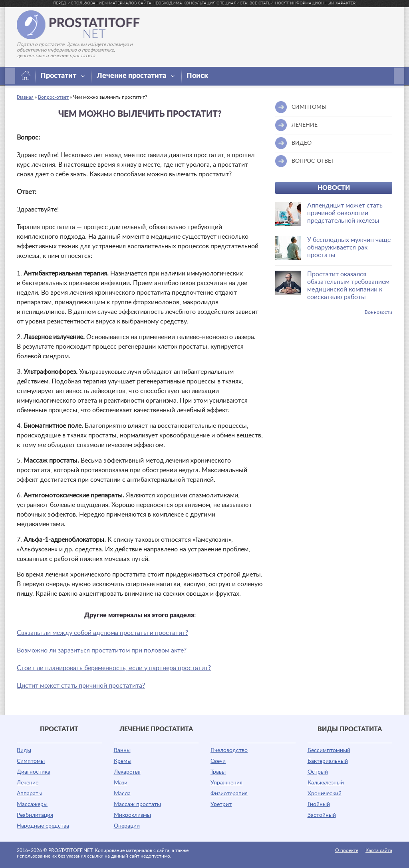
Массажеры (32, 804)
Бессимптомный (329, 750)
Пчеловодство (229, 750)
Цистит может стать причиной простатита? (81, 686)
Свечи (218, 761)
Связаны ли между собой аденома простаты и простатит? (102, 633)
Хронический (325, 794)
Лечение (28, 783)
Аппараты (30, 794)
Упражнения (226, 783)
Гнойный (319, 804)
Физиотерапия (229, 794)
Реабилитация (35, 815)
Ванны (122, 750)
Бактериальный (328, 761)
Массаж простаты (137, 804)
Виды (24, 750)
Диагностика (34, 772)
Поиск (197, 76)
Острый (318, 772)
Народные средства (43, 826)
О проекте (347, 850)
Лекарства (127, 772)
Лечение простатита (136, 76)
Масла (122, 794)
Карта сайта (379, 850)
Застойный (322, 815)
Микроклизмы (132, 815)
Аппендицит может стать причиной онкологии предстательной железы (345, 213)
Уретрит (221, 804)
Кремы (123, 761)
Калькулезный (326, 783)
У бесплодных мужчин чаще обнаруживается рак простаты (349, 247)
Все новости (378, 312)
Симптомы (31, 761)
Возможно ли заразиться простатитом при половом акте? (102, 651)
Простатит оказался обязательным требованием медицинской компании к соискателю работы (348, 286)
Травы (218, 772)
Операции (127, 826)
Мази (121, 783)
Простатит (63, 76)
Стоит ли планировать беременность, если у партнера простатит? (114, 668)
